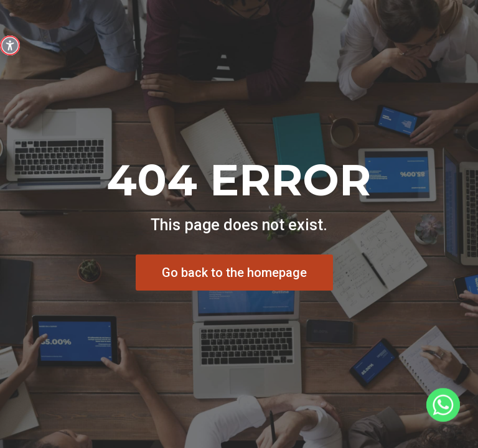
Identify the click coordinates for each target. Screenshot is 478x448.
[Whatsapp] (443, 416)
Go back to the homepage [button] (234, 273)
